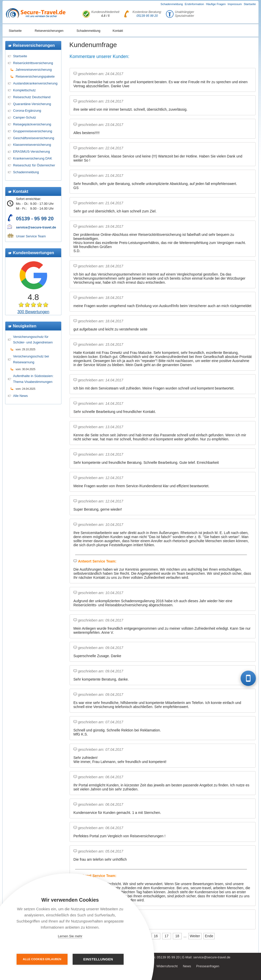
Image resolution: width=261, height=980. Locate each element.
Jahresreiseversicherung (34, 70)
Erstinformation (194, 4)
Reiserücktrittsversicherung (33, 63)
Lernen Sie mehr (70, 936)
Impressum (235, 4)
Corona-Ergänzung (27, 111)
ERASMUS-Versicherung (31, 152)
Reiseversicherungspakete (35, 76)
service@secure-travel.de (36, 227)
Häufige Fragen (216, 4)
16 (156, 936)
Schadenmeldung (172, 4)
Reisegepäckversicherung (32, 124)
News (187, 966)
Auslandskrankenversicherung (35, 83)
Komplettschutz (24, 90)
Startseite (250, 4)
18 (177, 936)
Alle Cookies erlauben (42, 959)
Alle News (20, 396)
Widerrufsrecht (167, 966)
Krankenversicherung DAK (32, 158)
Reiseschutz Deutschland (32, 97)
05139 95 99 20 (147, 16)
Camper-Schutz (24, 117)
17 (167, 936)
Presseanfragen (208, 966)
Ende (209, 936)
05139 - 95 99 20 (35, 219)
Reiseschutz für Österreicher (34, 165)
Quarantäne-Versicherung (32, 104)
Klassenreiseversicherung (32, 145)
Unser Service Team (31, 236)
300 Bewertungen (33, 312)
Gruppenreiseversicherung (32, 131)
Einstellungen (98, 959)
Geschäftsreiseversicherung (34, 138)
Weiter (195, 936)
